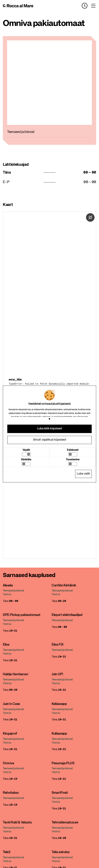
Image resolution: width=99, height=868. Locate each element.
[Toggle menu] (93, 6)
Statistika (26, 460)
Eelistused (73, 450)
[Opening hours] (86, 6)
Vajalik (26, 450)
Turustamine (73, 460)
